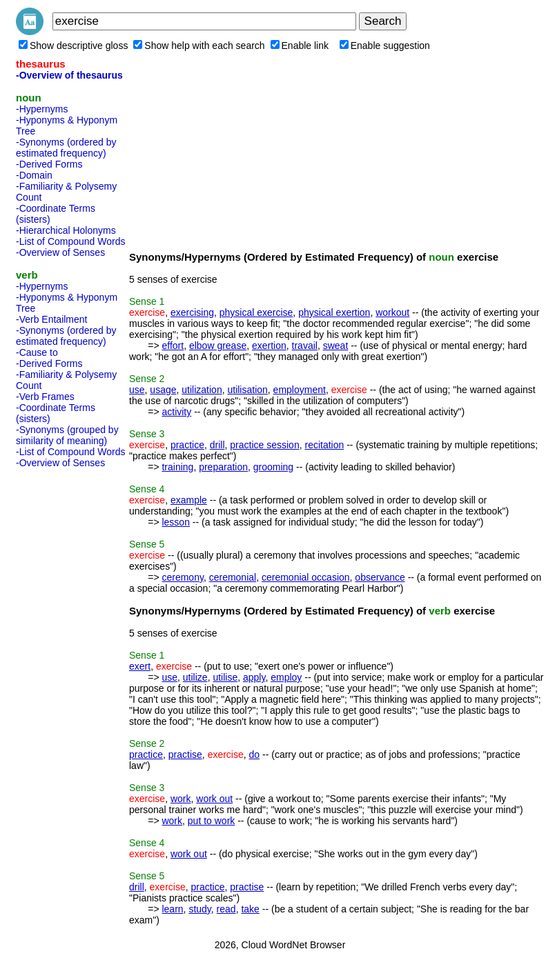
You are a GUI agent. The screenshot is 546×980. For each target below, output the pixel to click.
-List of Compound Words (70, 241)
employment (300, 390)
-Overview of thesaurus (69, 75)
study (199, 909)
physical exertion (334, 312)
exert (140, 666)
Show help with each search (199, 46)
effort (173, 346)
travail (305, 346)
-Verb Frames (45, 397)
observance (380, 577)
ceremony (182, 577)
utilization (202, 390)
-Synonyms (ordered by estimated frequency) (66, 148)
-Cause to (37, 352)
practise (185, 754)
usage (163, 390)
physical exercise (256, 312)
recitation (324, 445)
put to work (211, 821)
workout (392, 312)
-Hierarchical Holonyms (66, 230)
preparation (223, 467)
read (226, 909)
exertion (269, 346)
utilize (195, 677)
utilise (225, 677)
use (137, 390)
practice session (264, 445)
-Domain (34, 175)
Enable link (300, 46)
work (181, 799)
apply (254, 677)
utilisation (247, 390)
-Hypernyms (42, 109)
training (177, 467)
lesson (175, 522)
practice (187, 445)
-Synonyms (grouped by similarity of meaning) (67, 435)
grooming (273, 467)
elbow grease (218, 346)
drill (217, 445)
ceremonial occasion (306, 577)
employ (286, 677)
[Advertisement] (71, 680)
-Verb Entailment (52, 319)
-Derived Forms (49, 164)
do (255, 754)
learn (172, 909)
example (189, 500)
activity (176, 412)
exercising (192, 312)
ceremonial (233, 577)
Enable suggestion (385, 46)
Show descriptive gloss (73, 46)
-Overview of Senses (60, 252)
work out (214, 799)
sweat (336, 346)
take (250, 909)
